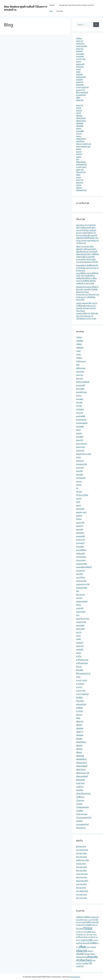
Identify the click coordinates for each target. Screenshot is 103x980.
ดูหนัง (78, 72)
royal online (81, 560)
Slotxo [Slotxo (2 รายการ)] (93, 932)
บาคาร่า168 (81, 59)
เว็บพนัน (79, 804)
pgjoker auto (81, 512)
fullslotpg (80, 67)
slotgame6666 (82, 601)
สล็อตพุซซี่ (80, 756)
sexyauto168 (81, 581)
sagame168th (82, 46)
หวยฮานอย (80, 783)
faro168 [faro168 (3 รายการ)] (95, 920)
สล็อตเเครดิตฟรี (82, 776)
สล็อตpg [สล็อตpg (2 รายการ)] (87, 954)
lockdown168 (81, 464)
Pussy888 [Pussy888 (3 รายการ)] (87, 932)
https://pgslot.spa (83, 146)
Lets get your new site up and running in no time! (76, 5)
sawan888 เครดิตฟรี (84, 567)
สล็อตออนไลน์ (81, 190)
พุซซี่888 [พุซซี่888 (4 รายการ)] (93, 943)
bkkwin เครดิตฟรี (83, 382)
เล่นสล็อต (80, 790)
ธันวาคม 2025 (82, 857)
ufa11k (79, 632)
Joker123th (80, 447)
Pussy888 (80, 547)
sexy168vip (81, 577)
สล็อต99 (79, 745)
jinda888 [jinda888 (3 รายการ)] (88, 925)
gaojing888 (81, 416)
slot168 (79, 598)
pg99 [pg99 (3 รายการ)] (81, 929)
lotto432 (79, 471)
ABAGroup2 (81, 368)
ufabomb (80, 646)
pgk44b (79, 516)
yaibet (79, 653)
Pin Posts (60, 11)
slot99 (79, 113)
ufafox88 (80, 649)
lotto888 (79, 474)
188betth (80, 348)
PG (77, 488)
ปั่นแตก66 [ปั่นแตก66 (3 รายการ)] (86, 943)
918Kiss (79, 358)
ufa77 (78, 636)
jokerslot (80, 182)
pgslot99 (80, 529)
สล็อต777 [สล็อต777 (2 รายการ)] (90, 951)
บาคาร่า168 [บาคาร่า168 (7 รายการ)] (86, 940)
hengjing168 (81, 420)
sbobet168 (80, 571)
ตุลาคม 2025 (81, 864)
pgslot (79, 61)
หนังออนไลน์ (81, 77)
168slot (79, 337)
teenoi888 (80, 625)
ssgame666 (81, 612)
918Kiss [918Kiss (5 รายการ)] (87, 917)
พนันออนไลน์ (81, 704)
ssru (78, 615)
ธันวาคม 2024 (82, 898)
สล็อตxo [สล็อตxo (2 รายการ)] (92, 954)
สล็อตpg (79, 749)
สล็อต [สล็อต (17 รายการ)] (82, 947)
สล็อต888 (80, 123)
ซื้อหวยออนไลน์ (82, 92)
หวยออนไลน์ (81, 95)
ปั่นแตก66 (80, 85)
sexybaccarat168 (83, 584)
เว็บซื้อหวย (80, 797)
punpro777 (81, 90)
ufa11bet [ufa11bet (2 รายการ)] (89, 934)
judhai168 (80, 450)
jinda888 (80, 437)
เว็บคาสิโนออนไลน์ (83, 793)
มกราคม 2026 (81, 853)
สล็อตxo (79, 188)
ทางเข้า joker (81, 167)
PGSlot (79, 519)
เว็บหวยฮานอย (82, 814)
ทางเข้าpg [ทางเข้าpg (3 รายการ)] (91, 937)
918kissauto (81, 361)
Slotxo (79, 605)
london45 (80, 468)
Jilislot (79, 430)
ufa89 (78, 639)
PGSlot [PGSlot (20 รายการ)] (88, 928)
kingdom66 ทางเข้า (84, 454)
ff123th (79, 406)
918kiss (79, 38)
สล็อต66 (79, 116)
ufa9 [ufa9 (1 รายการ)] (85, 935)
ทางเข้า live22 (82, 680)
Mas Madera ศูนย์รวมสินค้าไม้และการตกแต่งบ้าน (26, 8)
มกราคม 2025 (81, 894)
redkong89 (81, 553)
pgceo (79, 505)
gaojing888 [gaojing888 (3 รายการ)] (86, 922)
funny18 (79, 413)
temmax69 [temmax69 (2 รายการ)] (80, 934)
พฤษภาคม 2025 (82, 881)
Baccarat (80, 378)
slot (78, 159)
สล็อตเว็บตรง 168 (83, 773)
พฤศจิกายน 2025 (83, 860)
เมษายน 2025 (81, 884)
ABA (78, 365)
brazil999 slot (81, 392)
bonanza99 (81, 385)
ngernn (79, 481)
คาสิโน (79, 656)
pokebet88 (80, 536)
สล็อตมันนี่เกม (81, 759)
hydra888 (80, 426)
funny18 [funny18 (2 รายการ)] (79, 922)
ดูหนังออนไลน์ (81, 164)
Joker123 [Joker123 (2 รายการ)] (95, 925)
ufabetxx (80, 643)
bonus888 (80, 389)
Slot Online (81, 595)
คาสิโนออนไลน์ (82, 663)
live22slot (80, 461)
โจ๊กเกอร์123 (81, 172)
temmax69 (80, 629)
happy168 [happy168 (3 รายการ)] (95, 922)
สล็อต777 (80, 732)
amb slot (80, 375)
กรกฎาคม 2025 (82, 874)
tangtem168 (81, 622)
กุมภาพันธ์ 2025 (82, 891)
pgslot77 (80, 82)
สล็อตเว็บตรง (81, 118)
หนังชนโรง (80, 44)
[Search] (96, 25)
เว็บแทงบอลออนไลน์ (84, 818)
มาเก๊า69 (79, 711)
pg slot (79, 152)
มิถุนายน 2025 (82, 877)
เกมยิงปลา (80, 787)
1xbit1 (79, 354)
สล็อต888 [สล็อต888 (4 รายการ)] (80, 954)
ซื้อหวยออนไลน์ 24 (83, 673)
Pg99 (78, 502)
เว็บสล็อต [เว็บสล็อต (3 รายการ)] (85, 963)
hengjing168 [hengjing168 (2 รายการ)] (80, 925)
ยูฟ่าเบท (79, 715)
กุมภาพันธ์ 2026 (82, 850)
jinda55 (79, 110)
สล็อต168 (80, 100)
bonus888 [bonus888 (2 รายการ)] (79, 920)
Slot (78, 591)
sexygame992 (82, 588)
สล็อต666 (80, 728)
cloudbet (80, 399)
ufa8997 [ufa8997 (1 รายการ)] (95, 935)
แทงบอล (79, 821)
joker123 (80, 41)
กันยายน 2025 (82, 867)
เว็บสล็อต (80, 811)
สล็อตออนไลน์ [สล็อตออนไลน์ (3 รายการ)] (81, 957)
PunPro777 (81, 540)
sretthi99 (80, 608)
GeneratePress (75, 977)
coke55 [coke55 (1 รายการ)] (90, 920)
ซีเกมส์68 (80, 670)
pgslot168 (80, 522)
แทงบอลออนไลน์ (82, 824)
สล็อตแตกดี (80, 780)
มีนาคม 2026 (81, 846)
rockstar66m (81, 557)
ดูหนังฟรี (79, 51)
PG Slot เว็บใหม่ (82, 495)
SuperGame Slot (83, 619)
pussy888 (80, 54)
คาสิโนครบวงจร (82, 660)
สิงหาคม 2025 (81, 870)
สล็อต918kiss (81, 742)
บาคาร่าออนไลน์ (82, 87)
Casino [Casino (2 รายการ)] (85, 920)
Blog (51, 11)
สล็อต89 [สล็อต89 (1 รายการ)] (88, 947)
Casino (79, 396)
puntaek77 (80, 543)
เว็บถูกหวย (80, 800)
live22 (78, 69)
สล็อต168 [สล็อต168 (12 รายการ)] (82, 951)
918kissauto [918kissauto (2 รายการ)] (95, 917)
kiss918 (79, 154)
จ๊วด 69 (79, 667)
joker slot (80, 170)
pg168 (79, 108)
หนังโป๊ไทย (80, 141)
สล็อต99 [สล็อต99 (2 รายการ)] (93, 947)
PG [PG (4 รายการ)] (77, 929)
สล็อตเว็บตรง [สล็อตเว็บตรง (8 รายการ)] (86, 960)
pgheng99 (80, 64)
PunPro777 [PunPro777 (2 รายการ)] (80, 932)
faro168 (79, 402)
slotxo (79, 136)
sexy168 (79, 574)
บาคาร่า (79, 134)
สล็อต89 (79, 739)
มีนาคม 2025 (81, 888)
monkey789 (81, 478)
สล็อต (78, 98)
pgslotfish (80, 533)
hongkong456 (82, 423)
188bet (79, 344)
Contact (52, 5)
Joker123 (80, 440)
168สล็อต (80, 341)
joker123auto (81, 444)
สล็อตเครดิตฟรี (82, 766)
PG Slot (79, 492)
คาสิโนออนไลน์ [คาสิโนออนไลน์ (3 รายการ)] (82, 937)
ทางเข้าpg (80, 684)
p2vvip (79, 485)
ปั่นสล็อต (79, 697)
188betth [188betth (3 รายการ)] (80, 917)
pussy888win (81, 550)
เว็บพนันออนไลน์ (82, 807)
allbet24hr (80, 372)
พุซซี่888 (79, 708)
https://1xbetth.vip (84, 144)
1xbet (78, 351)
